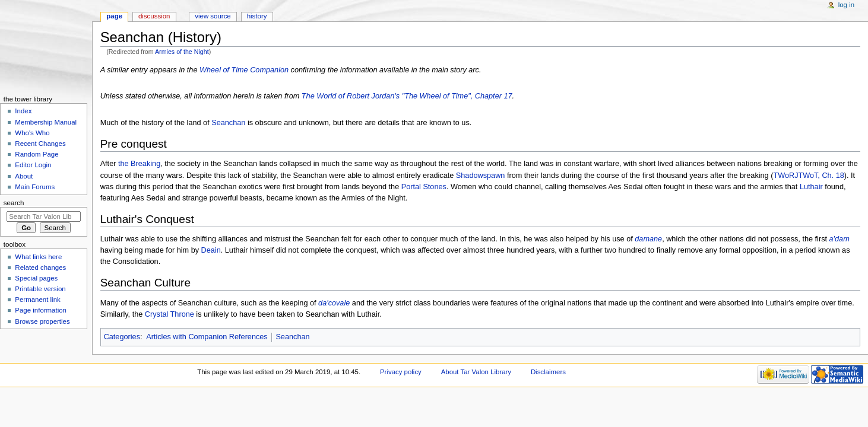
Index (23, 111)
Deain (211, 250)
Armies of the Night (182, 52)
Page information (41, 310)
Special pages (36, 278)
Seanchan (228, 123)
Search (14, 203)
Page (114, 16)
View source (213, 16)
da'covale (334, 303)
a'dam (840, 239)
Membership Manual (46, 122)
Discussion (154, 16)
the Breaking (139, 164)
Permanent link (37, 299)
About (24, 176)
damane (648, 239)
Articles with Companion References (207, 337)
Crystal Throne (170, 314)
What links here (38, 257)
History (257, 16)
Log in (846, 5)
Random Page (37, 154)
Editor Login (33, 165)
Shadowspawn (481, 176)
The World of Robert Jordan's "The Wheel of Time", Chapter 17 (407, 96)
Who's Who (32, 133)
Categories (122, 337)
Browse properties (42, 321)
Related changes (40, 267)
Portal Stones (424, 187)
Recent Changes (40, 144)
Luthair (811, 187)
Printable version (40, 289)
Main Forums (35, 187)
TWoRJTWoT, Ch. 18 (808, 176)
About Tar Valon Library (476, 372)
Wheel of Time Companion (244, 70)
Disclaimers (548, 372)
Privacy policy (401, 372)
